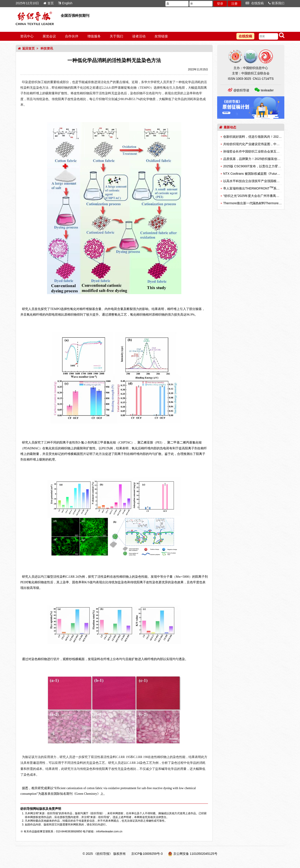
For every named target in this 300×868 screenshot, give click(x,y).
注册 (234, 4)
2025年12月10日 (27, 3)
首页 (49, 3)
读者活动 (139, 36)
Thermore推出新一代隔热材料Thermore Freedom (259, 203)
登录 (220, 4)
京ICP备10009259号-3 (147, 854)
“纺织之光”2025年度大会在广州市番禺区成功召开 (257, 196)
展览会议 (49, 36)
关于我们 (116, 36)
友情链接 (161, 36)
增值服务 (94, 36)
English (65, 3)
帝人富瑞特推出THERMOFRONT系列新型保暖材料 (261, 188)
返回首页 (26, 48)
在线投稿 (255, 3)
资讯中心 (27, 36)
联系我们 (276, 3)
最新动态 (228, 127)
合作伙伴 (72, 36)
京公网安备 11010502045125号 (195, 854)
